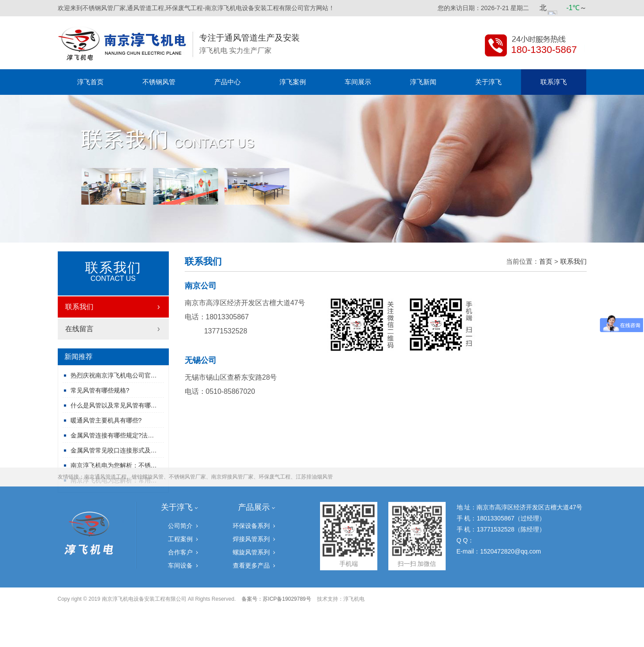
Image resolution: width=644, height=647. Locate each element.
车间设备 (180, 532)
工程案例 (180, 505)
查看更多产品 (251, 532)
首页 (546, 261)
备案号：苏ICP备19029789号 (276, 565)
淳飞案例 (293, 82)
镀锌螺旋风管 (148, 443)
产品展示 (254, 474)
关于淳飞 (488, 82)
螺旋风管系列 (251, 519)
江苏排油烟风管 (314, 443)
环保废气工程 (275, 443)
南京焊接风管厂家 (232, 443)
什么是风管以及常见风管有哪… (114, 405)
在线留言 (79, 329)
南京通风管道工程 (105, 443)
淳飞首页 (90, 82)
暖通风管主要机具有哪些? (106, 420)
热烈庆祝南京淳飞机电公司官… (114, 375)
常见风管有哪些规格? (100, 390)
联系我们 (79, 307)
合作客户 (180, 519)
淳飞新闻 (423, 82)
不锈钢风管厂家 (187, 443)
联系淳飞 (554, 82)
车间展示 (358, 82)
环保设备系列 (251, 492)
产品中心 (227, 82)
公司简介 (180, 492)
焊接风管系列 (251, 505)
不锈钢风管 (159, 82)
